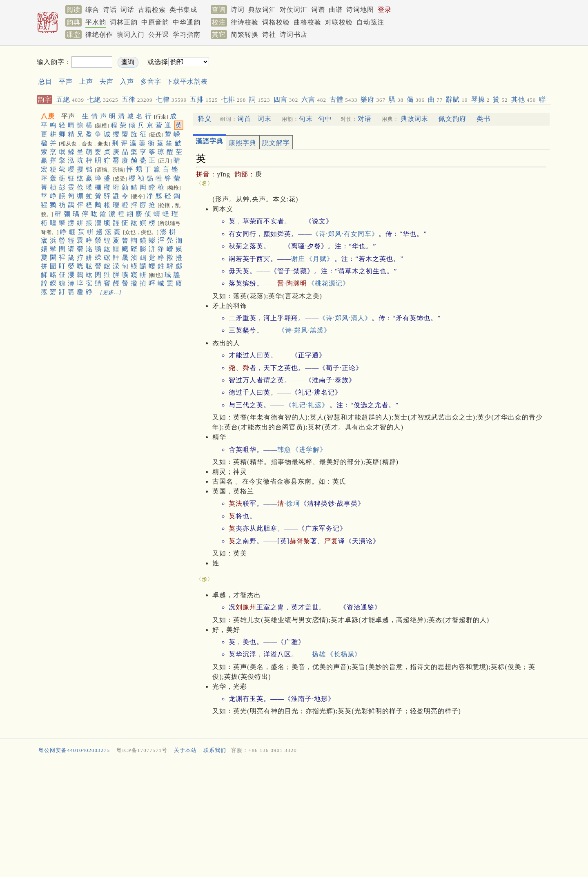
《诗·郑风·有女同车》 (345, 234)
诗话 (110, 10)
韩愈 (284, 450)
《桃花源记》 (329, 283)
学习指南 (187, 35)
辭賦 (457, 99)
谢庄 (298, 259)
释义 (205, 119)
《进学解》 (309, 450)
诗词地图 (360, 10)
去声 (107, 81)
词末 (265, 119)
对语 (365, 119)
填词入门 (131, 35)
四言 (286, 99)
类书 (483, 119)
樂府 (373, 99)
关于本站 (185, 750)
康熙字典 (243, 143)
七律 (171, 99)
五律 (137, 99)
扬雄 (319, 654)
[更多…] (111, 292)
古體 (343, 99)
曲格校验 (307, 22)
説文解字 (276, 143)
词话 (127, 10)
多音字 (151, 81)
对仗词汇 (294, 10)
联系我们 (215, 750)
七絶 (103, 99)
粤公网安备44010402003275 (74, 750)
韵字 (45, 99)
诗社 (269, 35)
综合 (92, 10)
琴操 (481, 99)
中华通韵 (187, 22)
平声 (66, 81)
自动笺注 (370, 22)
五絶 (70, 99)
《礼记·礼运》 (307, 405)
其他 (524, 99)
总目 (45, 81)
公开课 (159, 35)
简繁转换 (245, 35)
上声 (86, 81)
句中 (325, 119)
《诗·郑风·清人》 (345, 318)
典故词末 (414, 119)
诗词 (238, 10)
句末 (306, 119)
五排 (204, 99)
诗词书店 (294, 35)
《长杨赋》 (344, 654)
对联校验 (339, 22)
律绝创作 (99, 35)
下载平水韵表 (187, 81)
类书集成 (183, 10)
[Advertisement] (370, 69)
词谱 (318, 10)
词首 (244, 119)
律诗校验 (245, 22)
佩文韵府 (452, 119)
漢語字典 (209, 141)
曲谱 (336, 10)
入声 (127, 81)
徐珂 (293, 503)
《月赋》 (320, 259)
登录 (385, 10)
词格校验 (276, 22)
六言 (314, 99)
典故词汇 (262, 10)
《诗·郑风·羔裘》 (304, 330)
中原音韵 (155, 22)
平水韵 (96, 22)
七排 (234, 99)
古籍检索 (152, 10)
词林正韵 (124, 22)
